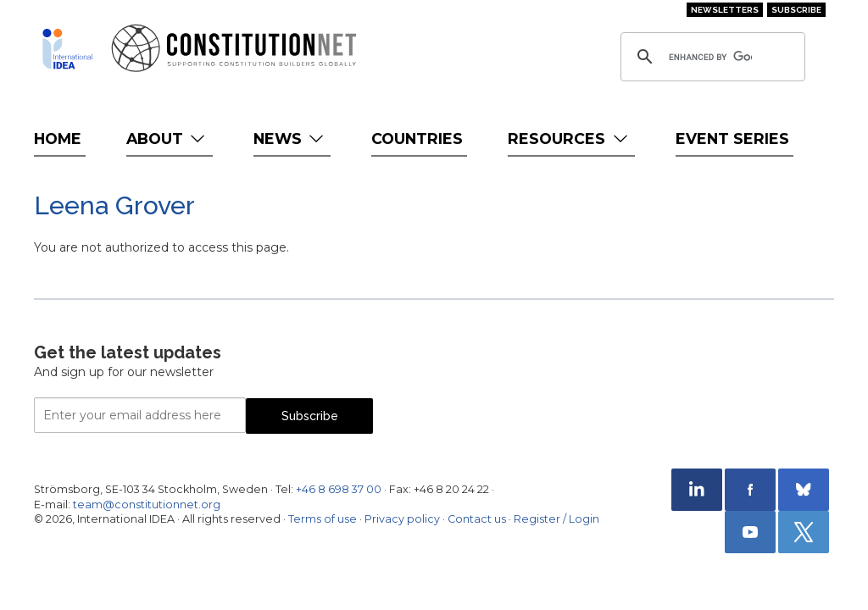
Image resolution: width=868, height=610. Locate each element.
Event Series (732, 139)
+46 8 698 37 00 (339, 489)
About (167, 139)
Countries (417, 139)
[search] (710, 57)
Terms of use (323, 519)
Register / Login (556, 519)
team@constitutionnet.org (147, 505)
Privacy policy (402, 519)
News (290, 139)
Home (58, 139)
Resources (569, 139)
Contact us (477, 519)
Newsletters (725, 10)
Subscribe (796, 10)
